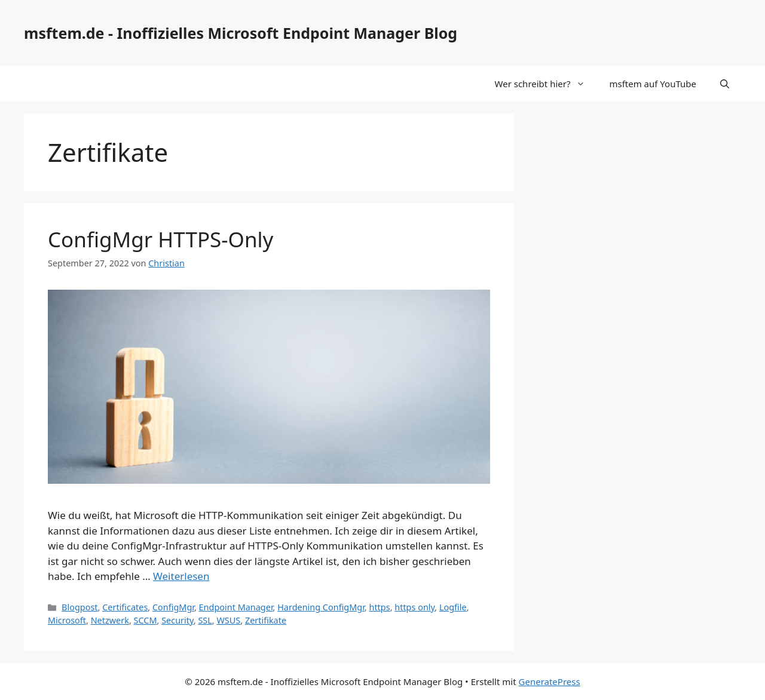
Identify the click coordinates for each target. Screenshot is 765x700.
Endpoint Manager (236, 607)
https (379, 607)
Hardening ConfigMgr (321, 607)
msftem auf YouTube (653, 84)
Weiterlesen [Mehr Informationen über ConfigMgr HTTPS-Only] (181, 576)
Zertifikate (266, 620)
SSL (205, 620)
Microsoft (67, 620)
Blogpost (79, 607)
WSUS (228, 620)
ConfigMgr (173, 607)
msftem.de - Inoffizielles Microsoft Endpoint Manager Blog (241, 33)
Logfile (453, 607)
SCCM (146, 620)
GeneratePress (550, 681)
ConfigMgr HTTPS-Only (160, 239)
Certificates (125, 607)
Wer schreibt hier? (546, 84)
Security (178, 620)
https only (414, 607)
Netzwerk (110, 620)
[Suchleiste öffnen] (725, 84)
